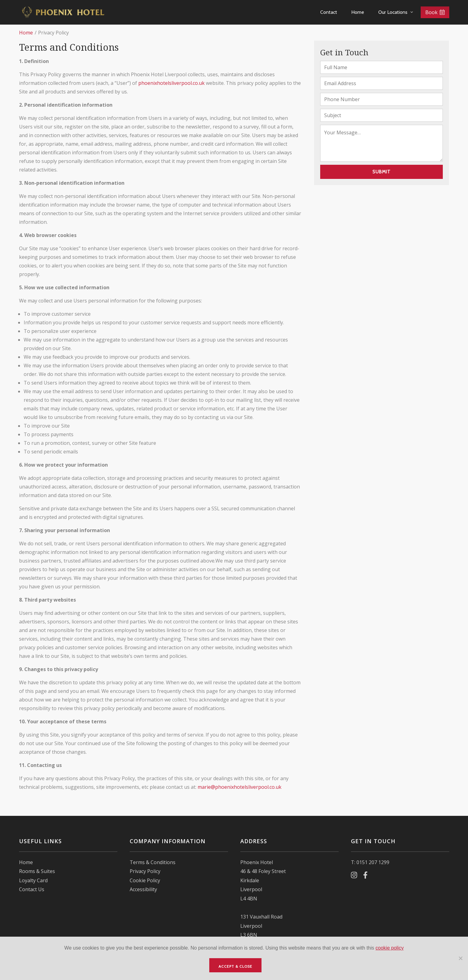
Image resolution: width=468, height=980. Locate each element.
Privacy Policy (145, 871)
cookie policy (390, 948)
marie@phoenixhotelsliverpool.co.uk (240, 787)
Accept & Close (236, 966)
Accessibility (143, 889)
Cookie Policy (145, 880)
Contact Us (32, 889)
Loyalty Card (33, 880)
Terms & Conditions (153, 862)
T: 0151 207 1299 (370, 862)
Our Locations (393, 12)
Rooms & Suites (37, 871)
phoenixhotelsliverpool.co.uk (171, 83)
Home (358, 12)
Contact (329, 12)
